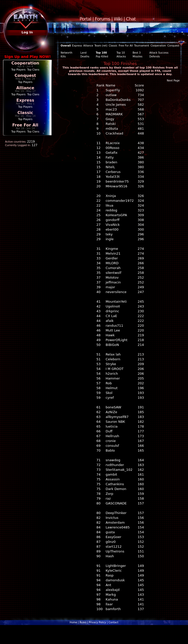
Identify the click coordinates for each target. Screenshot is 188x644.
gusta (110, 532)
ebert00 (112, 229)
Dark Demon (116, 489)
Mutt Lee (113, 330)
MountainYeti (116, 302)
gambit (111, 474)
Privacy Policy (98, 622)
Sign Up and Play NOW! (28, 57)
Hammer (113, 378)
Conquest (25, 75)
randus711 (114, 326)
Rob (109, 383)
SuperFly (113, 90)
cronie (111, 441)
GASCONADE (116, 503)
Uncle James (116, 105)
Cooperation (25, 63)
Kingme (112, 249)
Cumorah (113, 268)
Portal (85, 19)
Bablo (110, 450)
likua (110, 205)
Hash (110, 556)
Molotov (112, 277)
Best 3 (137, 53)
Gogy (110, 119)
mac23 (111, 109)
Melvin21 (113, 253)
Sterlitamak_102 (119, 470)
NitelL (110, 167)
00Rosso (112, 148)
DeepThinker (116, 513)
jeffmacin (113, 282)
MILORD (112, 263)
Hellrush (112, 436)
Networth (66, 53)
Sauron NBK (115, 422)
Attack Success (159, 53)
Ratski (111, 124)
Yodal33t (113, 177)
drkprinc (112, 311)
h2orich (112, 374)
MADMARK (114, 114)
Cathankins (115, 484)
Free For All (25, 125)
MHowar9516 (116, 186)
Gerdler (112, 258)
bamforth (113, 609)
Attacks (121, 57)
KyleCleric (114, 571)
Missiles (138, 57)
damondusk (115, 580)
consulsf (112, 446)
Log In (27, 32)
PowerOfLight (117, 340)
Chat (131, 19)
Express (25, 100)
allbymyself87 (117, 417)
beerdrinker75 (117, 181)
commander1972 (120, 201)
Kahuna (112, 599)
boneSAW (113, 407)
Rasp (110, 575)
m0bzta (112, 129)
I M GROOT (115, 369)
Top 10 (121, 53)
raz (108, 498)
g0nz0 (111, 542)
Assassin (113, 479)
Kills (63, 57)
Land (83, 53)
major (110, 287)
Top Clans (33, 70)
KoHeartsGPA (116, 215)
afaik (110, 321)
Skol (109, 393)
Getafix (112, 153)
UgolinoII (113, 306)
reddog (111, 210)
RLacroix (113, 143)
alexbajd (113, 590)
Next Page (173, 81)
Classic (25, 113)
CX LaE (111, 316)
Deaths (85, 57)
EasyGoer (113, 537)
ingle (110, 239)
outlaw (111, 95)
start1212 (114, 547)
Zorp (109, 494)
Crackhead (114, 133)
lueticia (112, 426)
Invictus (112, 518)
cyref (110, 398)
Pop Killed (102, 57)
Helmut (112, 388)
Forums (102, 19)
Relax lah (113, 354)
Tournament (142, 46)
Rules (83, 622)
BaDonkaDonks (118, 100)
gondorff (113, 220)
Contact (113, 622)
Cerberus (113, 172)
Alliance (25, 88)
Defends (155, 57)
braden (111, 162)
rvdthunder (115, 465)
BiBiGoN (112, 345)
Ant (108, 585)
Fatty (110, 157)
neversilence (116, 292)
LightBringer (116, 566)
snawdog (113, 460)
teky (109, 234)
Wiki (118, 19)
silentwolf (113, 273)
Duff (109, 431)
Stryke (111, 364)
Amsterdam (115, 523)
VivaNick (113, 225)
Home (74, 622)
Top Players (18, 70)
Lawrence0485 (118, 527)
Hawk (110, 335)
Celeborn (113, 359)
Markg (111, 595)
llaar (109, 604)
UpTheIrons (115, 551)
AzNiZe (111, 412)
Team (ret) (101, 46)
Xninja (111, 196)
